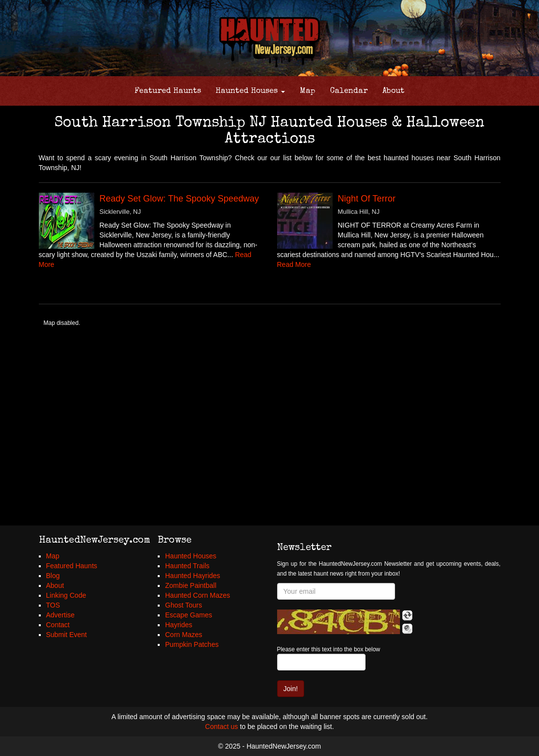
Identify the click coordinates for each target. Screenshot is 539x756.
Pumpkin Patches (192, 644)
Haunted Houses (250, 91)
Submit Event (67, 635)
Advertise (60, 615)
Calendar (349, 91)
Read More (294, 264)
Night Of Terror (367, 199)
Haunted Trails (187, 566)
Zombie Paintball (191, 585)
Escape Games (189, 615)
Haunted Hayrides (193, 576)
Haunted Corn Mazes (198, 595)
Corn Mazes (184, 635)
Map (308, 91)
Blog (53, 576)
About (393, 91)
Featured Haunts (168, 91)
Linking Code (66, 595)
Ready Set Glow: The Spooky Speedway (179, 199)
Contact (58, 625)
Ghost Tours (184, 605)
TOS (53, 605)
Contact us (221, 727)
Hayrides (179, 625)
